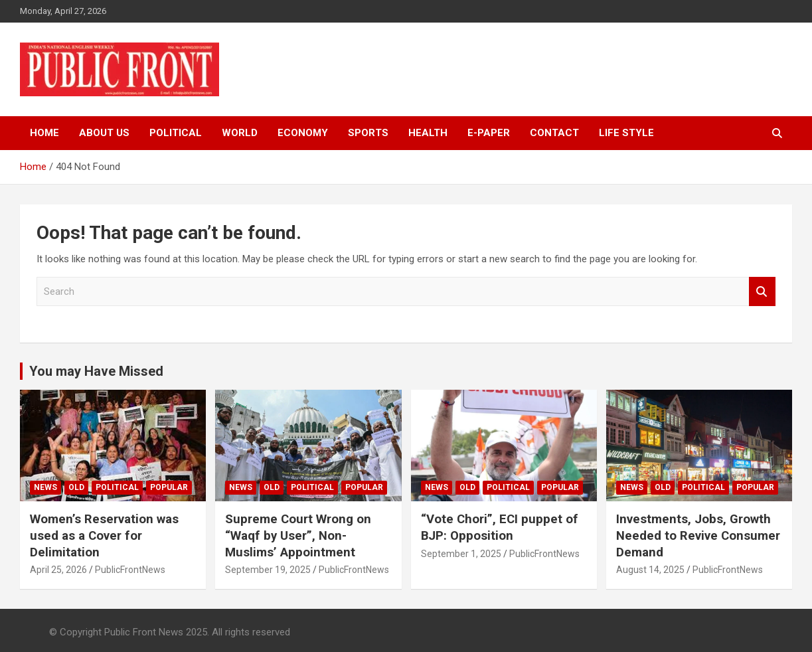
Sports (368, 133)
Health (428, 133)
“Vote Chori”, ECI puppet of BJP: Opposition (500, 527)
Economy (303, 133)
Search (762, 292)
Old (76, 487)
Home (44, 133)
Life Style (626, 133)
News (45, 487)
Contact (554, 133)
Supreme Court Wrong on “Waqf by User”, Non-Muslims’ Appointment (299, 535)
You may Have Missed (96, 371)
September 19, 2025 (268, 570)
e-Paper (489, 133)
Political (176, 133)
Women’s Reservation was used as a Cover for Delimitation (105, 535)
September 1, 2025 (461, 554)
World (240, 133)
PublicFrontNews (130, 570)
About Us (104, 133)
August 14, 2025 (650, 570)
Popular (169, 487)
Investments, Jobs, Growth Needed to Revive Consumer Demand (699, 535)
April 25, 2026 (58, 570)
